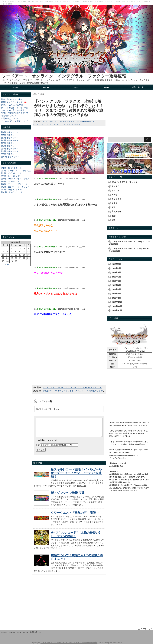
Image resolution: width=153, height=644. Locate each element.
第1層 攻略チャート (10, 132)
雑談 (114, 220)
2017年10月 (117, 310)
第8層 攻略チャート (10, 151)
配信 (73, 121)
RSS (76, 87)
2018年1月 (116, 298)
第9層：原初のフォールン (12, 190)
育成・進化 (116, 212)
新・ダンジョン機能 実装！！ (71, 496)
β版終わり (91, 121)
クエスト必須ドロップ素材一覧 (15, 108)
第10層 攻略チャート (10, 157)
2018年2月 (116, 294)
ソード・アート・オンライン (64, 124)
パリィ (78, 124)
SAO (77, 121)
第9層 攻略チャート (10, 154)
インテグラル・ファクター (43, 124)
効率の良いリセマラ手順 (12, 99)
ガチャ (115, 195)
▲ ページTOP (145, 629)
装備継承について (9, 116)
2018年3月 (116, 289)
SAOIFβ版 (83, 121)
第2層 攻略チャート (10, 135)
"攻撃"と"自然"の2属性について (15, 113)
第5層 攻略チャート (10, 143)
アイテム (115, 186)
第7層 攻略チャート (10, 149)
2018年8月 (116, 268)
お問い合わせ (137, 87)
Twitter (46, 87)
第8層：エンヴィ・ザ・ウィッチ (15, 187)
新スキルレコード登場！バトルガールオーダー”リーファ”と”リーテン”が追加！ (76, 477)
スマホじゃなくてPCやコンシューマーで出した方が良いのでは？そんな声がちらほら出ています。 (86, 387)
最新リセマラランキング (12, 102)
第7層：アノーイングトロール (14, 184)
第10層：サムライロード (12, 192)
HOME (15, 87)
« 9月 (7, 264)
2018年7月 (116, 272)
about (107, 87)
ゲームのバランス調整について (15, 121)
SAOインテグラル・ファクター (54, 121)
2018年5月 (116, 281)
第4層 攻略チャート (10, 140)
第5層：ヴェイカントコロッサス (15, 179)
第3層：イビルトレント (11, 173)
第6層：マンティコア (10, 182)
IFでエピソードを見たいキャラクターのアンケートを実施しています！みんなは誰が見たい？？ (84, 391)
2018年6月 (116, 277)
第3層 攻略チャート (10, 138)
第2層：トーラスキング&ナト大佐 (16, 171)
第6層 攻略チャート (10, 146)
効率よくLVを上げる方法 (12, 105)
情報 (69, 121)
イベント (115, 190)
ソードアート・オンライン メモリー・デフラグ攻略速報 (129, 250)
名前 (38, 448)
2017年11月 (117, 306)
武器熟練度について (10, 119)
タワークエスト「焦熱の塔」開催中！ (76, 516)
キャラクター (117, 199)
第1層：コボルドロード (11, 168)
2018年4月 (116, 285)
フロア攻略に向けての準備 (13, 110)
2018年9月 (116, 264)
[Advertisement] (16, 217)
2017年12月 (117, 302)
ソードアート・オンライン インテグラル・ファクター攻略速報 (64, 76)
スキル (115, 203)
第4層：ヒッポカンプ (10, 176)
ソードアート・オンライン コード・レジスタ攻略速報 (129, 243)
